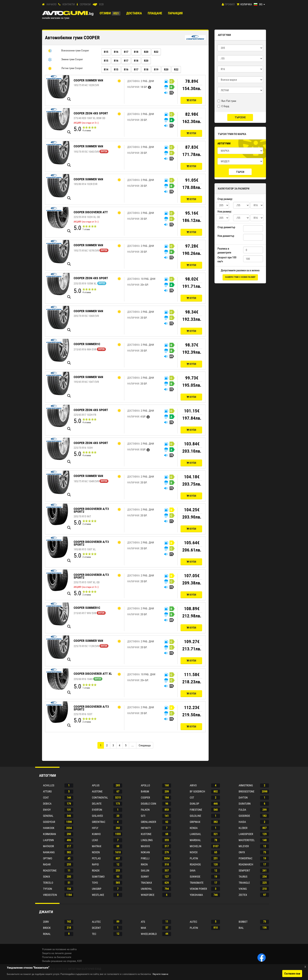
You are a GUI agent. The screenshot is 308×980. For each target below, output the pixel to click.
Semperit (244, 871)
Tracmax (146, 883)
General (48, 816)
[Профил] (223, 4)
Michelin (196, 846)
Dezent (96, 928)
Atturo (47, 791)
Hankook (49, 828)
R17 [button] (126, 52)
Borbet (243, 922)
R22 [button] (156, 52)
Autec (193, 922)
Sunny (145, 877)
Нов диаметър (226, 236)
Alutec (96, 922)
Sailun (145, 871)
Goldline (195, 816)
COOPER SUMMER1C (87, 344)
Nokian (145, 852)
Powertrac (246, 858)
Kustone (146, 834)
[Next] (145, 745)
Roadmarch (246, 864)
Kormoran (49, 834)
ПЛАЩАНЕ (155, 13)
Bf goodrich (197, 791)
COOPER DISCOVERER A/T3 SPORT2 (91, 510)
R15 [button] (106, 52)
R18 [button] (136, 52)
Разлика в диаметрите (224, 251)
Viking (243, 889)
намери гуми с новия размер (240, 277)
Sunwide (195, 877)
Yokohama (196, 895)
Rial (241, 928)
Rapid (95, 864)
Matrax (97, 846)
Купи (191, 100)
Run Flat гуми (227, 101)
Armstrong (246, 785)
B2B (101, 4)
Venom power (198, 889)
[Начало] (43, 4)
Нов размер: (225, 211)
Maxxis (145, 846)
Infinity (146, 828)
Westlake (98, 895)
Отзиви (105, 13)
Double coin (148, 804)
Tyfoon (48, 889)
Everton (97, 810)
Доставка (134, 13)
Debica (47, 804)
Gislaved (97, 816)
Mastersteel (247, 840)
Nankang (49, 852)
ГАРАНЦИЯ (175, 13)
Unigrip (97, 889)
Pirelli (145, 858)
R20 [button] (146, 52)
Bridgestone (247, 791)
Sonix (47, 877)
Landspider (246, 834)
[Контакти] (59, 4)
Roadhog (195, 864)
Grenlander (148, 822)
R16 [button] (116, 52)
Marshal (195, 840)
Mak (143, 928)
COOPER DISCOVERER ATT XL (93, 674)
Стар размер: (225, 199)
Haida (242, 822)
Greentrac (99, 822)
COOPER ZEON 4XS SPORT (91, 113)
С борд (223, 106)
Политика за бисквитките (57, 957)
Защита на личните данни (57, 953)
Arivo (193, 785)
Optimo (48, 858)
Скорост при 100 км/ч (227, 259)
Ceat (46, 798)
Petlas (96, 858)
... (133, 745)
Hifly (95, 828)
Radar (47, 864)
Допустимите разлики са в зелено (240, 270)
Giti (143, 816)
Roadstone (50, 871)
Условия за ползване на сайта (59, 949)
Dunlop (194, 804)
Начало (51, 4)
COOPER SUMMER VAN (88, 80)
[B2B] (95, 4)
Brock (47, 928)
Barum (145, 791)
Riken (144, 864)
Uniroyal (146, 889)
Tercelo (48, 883)
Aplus (96, 785)
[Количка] (238, 4)
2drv (46, 922)
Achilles (49, 785)
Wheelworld (149, 934)
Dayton (243, 798)
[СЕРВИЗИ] (77, 4)
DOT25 (98, 679)
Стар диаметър (226, 227)
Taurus (243, 877)
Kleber (243, 828)
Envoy (47, 810)
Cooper (145, 798)
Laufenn (48, 840)
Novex (194, 852)
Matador (48, 846)
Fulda (242, 810)
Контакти (69, 4)
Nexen (96, 852)
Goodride (244, 816)
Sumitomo (98, 877)
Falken (145, 810)
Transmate (197, 883)
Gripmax (195, 822)
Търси (240, 172)
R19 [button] (156, 69)
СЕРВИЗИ (85, 4)
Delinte (97, 804)
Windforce (148, 895)
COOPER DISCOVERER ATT (91, 212)
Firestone (196, 810)
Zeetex (243, 895)
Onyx (242, 852)
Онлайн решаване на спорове (59, 961)
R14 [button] (106, 69)
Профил (230, 4)
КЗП (80, 961)
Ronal (47, 934)
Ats (143, 922)
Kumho (96, 834)
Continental (100, 798)
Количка (246, 4)
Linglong (147, 840)
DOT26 (104, 151)
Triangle (244, 883)
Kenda (194, 828)
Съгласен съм (292, 974)
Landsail (195, 834)
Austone (97, 791)
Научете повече (160, 974)
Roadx (96, 871)
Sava (193, 871)
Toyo (95, 883)
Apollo (145, 785)
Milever (244, 846)
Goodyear (49, 822)
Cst (192, 798)
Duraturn (245, 804)
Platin (194, 858)
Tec (94, 934)
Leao (95, 840)
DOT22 (102, 283)
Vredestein (50, 895)
